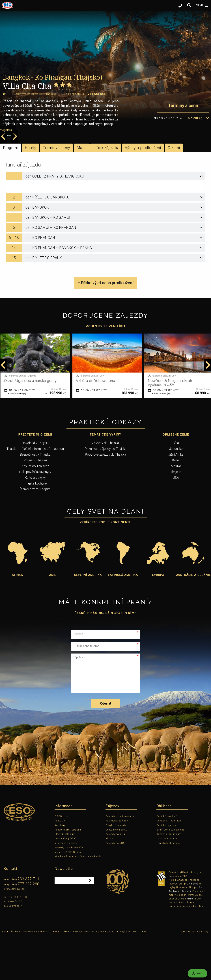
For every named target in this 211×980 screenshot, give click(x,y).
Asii (201, 931)
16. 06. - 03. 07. (93, 434)
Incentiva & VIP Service (68, 896)
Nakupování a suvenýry (35, 516)
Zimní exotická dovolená (171, 874)
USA (176, 522)
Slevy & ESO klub (65, 878)
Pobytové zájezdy (116, 869)
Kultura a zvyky (35, 522)
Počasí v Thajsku (35, 504)
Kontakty (60, 865)
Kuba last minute (167, 883)
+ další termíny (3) (162, 438)
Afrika (18, 619)
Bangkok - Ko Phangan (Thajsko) (53, 77)
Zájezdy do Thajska (105, 487)
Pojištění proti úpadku (68, 874)
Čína (176, 487)
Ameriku (194, 928)
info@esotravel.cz (14, 933)
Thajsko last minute (168, 887)
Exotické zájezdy (166, 869)
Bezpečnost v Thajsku (35, 498)
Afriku (190, 943)
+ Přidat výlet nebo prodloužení (105, 327)
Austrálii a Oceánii (180, 935)
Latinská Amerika (123, 619)
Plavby (110, 883)
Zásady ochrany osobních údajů (109, 976)
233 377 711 (29, 923)
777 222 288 (29, 928)
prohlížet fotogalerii (190, 174)
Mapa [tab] (82, 192)
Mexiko (176, 510)
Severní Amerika (88, 619)
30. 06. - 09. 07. (165, 434)
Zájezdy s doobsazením (69, 892)
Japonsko (176, 493)
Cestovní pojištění (65, 883)
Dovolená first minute (169, 865)
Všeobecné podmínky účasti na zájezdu (78, 900)
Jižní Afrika (176, 498)
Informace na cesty (66, 887)
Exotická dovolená (167, 860)
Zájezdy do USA (115, 887)
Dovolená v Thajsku (35, 487)
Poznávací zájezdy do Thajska (105, 493)
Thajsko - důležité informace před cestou (35, 493)
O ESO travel (62, 860)
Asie (53, 619)
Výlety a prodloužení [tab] (143, 192)
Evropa (158, 619)
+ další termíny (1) (18, 438)
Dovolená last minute (169, 878)
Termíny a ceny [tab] (57, 192)
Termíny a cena (183, 106)
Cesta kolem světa (116, 874)
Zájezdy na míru (115, 878)
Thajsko (176, 516)
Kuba (176, 504)
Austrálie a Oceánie (193, 619)
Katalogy (60, 869)
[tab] (105, 220)
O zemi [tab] (174, 192)
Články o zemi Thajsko (35, 533)
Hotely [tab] (31, 192)
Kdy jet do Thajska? (35, 510)
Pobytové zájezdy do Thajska (105, 498)
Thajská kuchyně (35, 527)
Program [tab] (11, 192)
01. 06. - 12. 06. (21, 434)
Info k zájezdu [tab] (106, 192)
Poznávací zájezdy (117, 865)
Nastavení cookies (137, 976)
